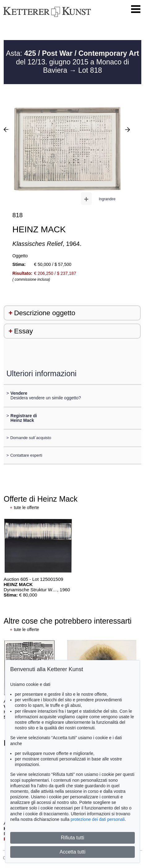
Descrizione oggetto (45, 313)
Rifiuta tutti (73, 838)
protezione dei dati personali (98, 819)
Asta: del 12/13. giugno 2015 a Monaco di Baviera (72, 62)
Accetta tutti (73, 852)
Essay (24, 331)
